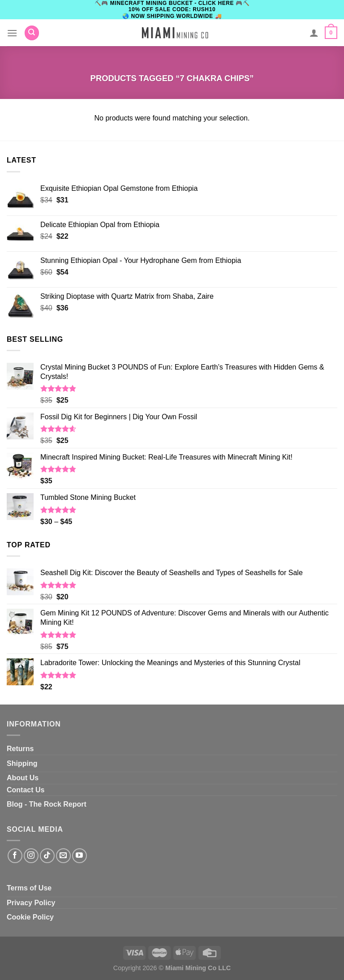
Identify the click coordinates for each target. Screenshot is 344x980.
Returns (20, 749)
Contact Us (26, 790)
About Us (23, 778)
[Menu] (12, 33)
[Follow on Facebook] (15, 856)
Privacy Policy (31, 903)
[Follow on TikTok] (47, 856)
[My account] (314, 33)
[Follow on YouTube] (80, 856)
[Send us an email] (63, 856)
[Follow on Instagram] (31, 856)
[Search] (32, 33)
